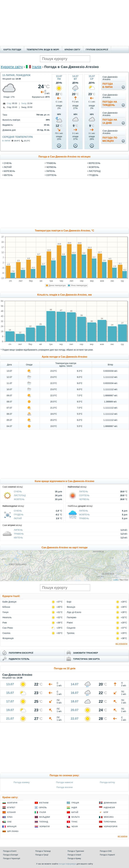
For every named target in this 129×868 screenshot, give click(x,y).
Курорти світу (12, 67)
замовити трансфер (86, 653)
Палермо (72, 617)
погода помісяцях (110, 139)
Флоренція (8, 638)
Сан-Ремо (8, 628)
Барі (69, 602)
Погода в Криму (74, 858)
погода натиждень (110, 103)
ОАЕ (9, 822)
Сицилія (71, 628)
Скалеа (6, 633)
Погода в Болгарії (11, 855)
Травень (51, 163)
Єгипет (11, 807)
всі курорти (121, 644)
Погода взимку (22, 782)
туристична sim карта (86, 659)
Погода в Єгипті (10, 851)
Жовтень (94, 167)
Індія (74, 807)
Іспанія (11, 812)
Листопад (95, 171)
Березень (9, 171)
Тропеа (71, 633)
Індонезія (109, 807)
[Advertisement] (64, 23)
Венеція (71, 607)
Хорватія (45, 826)
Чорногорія (111, 826)
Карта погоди (12, 50)
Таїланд (44, 822)
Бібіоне (6, 607)
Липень (51, 171)
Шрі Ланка (13, 831)
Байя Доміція (9, 602)
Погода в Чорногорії (12, 858)
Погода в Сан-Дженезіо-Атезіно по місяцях (64, 157)
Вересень (94, 163)
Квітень (8, 175)
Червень (51, 167)
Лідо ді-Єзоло (74, 612)
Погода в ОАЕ (106, 851)
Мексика (109, 817)
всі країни (123, 836)
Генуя (5, 612)
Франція (12, 826)
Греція (75, 803)
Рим (5, 623)
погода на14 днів (110, 121)
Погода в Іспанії (74, 855)
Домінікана (110, 803)
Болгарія (12, 803)
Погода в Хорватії (107, 855)
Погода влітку (107, 782)
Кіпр (106, 812)
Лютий (8, 167)
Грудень (93, 175)
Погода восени (64, 787)
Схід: (9, 103)
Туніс (74, 822)
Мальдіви (45, 817)
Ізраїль (43, 807)
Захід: (24, 103)
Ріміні (70, 623)
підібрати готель (19, 659)
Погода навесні (64, 782)
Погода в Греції (42, 855)
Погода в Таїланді (43, 851)
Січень (8, 163)
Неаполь (7, 617)
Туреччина (110, 822)
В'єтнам (44, 803)
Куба (10, 817)
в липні (6, 140)
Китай (75, 812)
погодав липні (108, 85)
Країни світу (72, 50)
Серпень (51, 175)
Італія (37, 67)
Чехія (75, 826)
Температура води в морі (43, 50)
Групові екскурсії (97, 50)
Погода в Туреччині (76, 851)
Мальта (76, 817)
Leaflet (116, 580)
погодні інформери (67, 864)
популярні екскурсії (21, 653)
